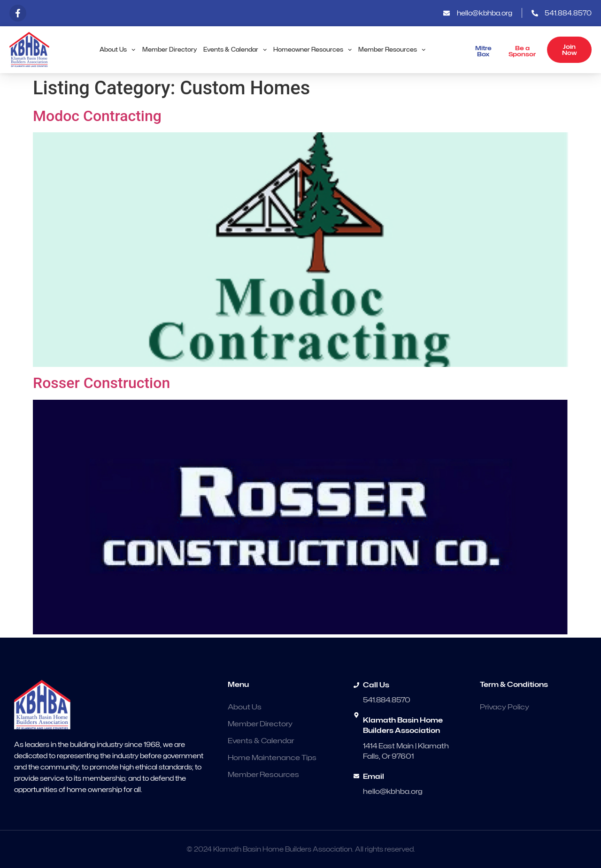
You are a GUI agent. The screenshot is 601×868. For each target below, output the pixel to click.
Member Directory (170, 49)
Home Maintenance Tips (272, 758)
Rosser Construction (101, 383)
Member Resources (392, 50)
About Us (117, 50)
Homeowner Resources (312, 50)
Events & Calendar (235, 50)
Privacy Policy (505, 707)
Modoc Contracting (97, 116)
